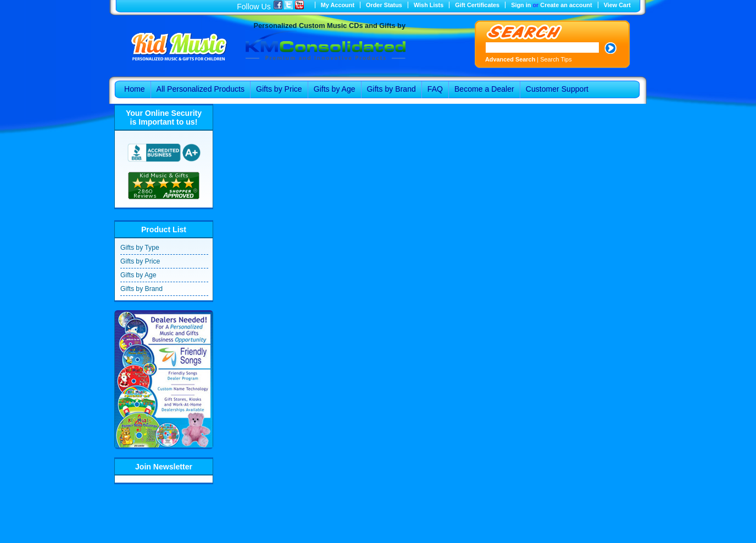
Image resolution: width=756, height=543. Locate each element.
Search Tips (556, 59)
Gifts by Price (140, 261)
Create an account (566, 5)
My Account (338, 5)
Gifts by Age (138, 275)
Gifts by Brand (141, 289)
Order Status (384, 5)
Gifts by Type (140, 248)
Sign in (521, 5)
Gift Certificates (477, 5)
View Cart (617, 5)
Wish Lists (429, 5)
